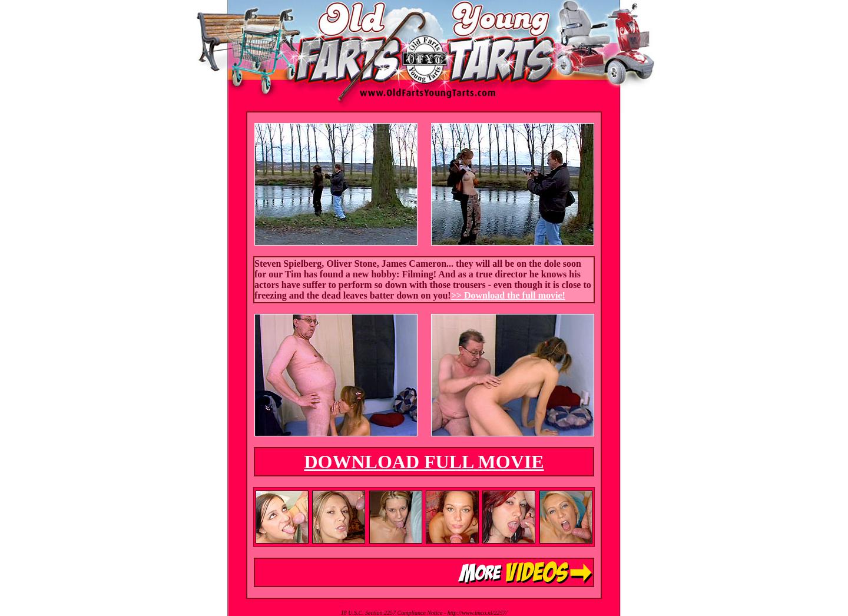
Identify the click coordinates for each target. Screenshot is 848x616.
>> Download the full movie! (508, 295)
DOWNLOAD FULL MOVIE (424, 462)
